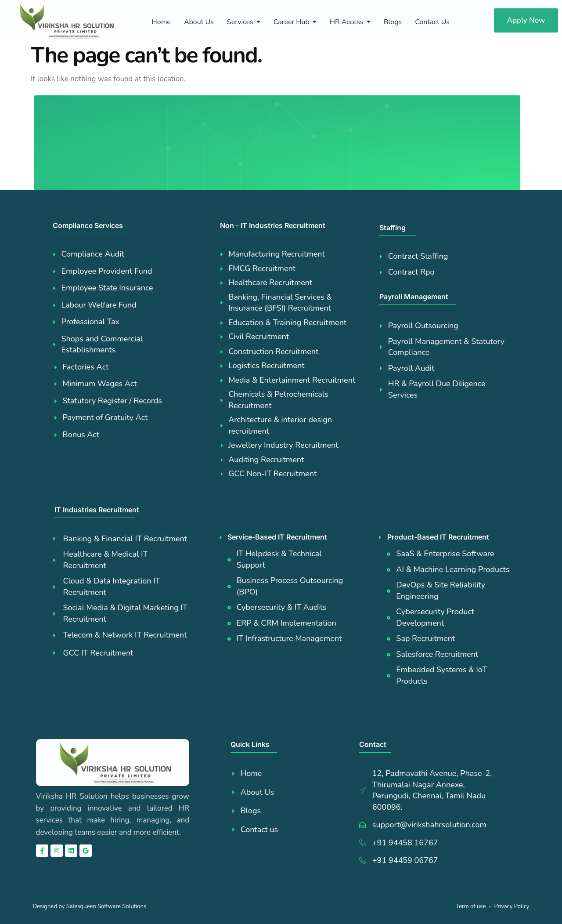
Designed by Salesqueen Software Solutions (90, 906)
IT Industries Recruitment (97, 510)
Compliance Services (88, 225)
